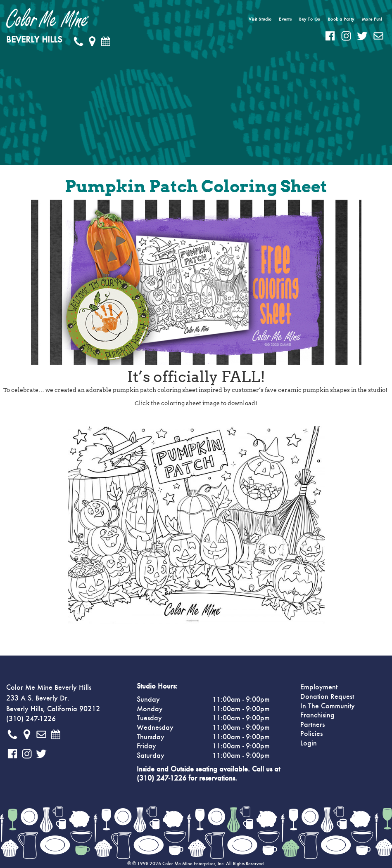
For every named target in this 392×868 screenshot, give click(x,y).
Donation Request (327, 697)
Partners (312, 725)
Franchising (317, 715)
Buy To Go (310, 19)
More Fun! (372, 19)
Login (309, 743)
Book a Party (341, 19)
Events (285, 19)
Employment (319, 687)
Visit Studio (260, 19)
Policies (311, 734)
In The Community (328, 706)
